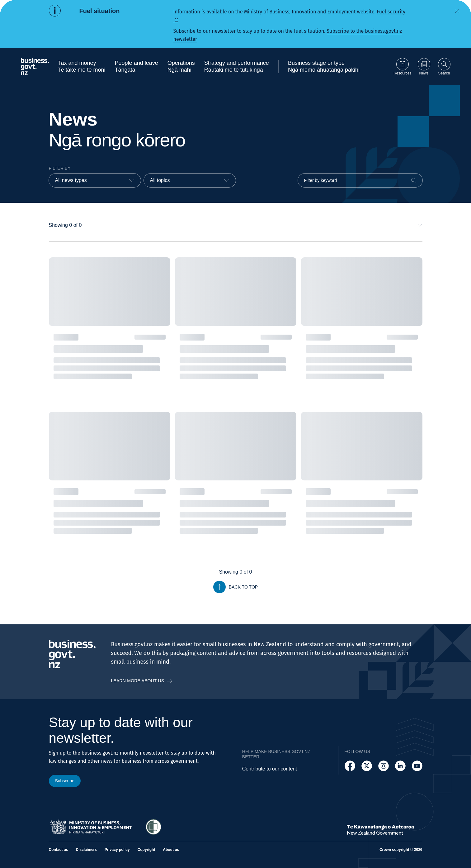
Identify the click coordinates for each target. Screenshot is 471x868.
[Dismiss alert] (457, 11)
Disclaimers (86, 850)
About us (171, 850)
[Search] (414, 180)
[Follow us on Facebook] (350, 766)
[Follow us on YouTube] (417, 766)
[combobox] (95, 180)
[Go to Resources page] (402, 67)
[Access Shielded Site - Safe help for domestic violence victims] (153, 827)
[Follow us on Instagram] (384, 766)
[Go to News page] (424, 67)
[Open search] (444, 67)
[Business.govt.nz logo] (35, 67)
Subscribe (65, 781)
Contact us (59, 850)
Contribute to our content (270, 769)
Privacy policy (117, 850)
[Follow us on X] (367, 766)
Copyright (146, 850)
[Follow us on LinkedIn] (400, 766)
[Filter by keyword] (360, 180)
